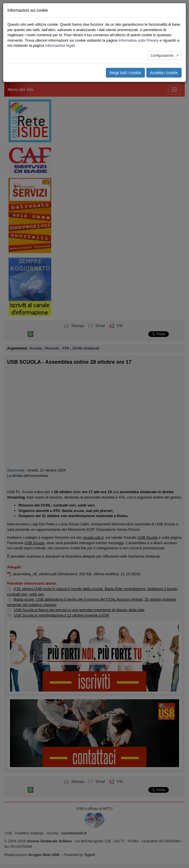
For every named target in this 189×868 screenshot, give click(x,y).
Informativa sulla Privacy (138, 40)
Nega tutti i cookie (125, 73)
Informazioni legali (60, 45)
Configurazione (163, 56)
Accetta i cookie (164, 73)
